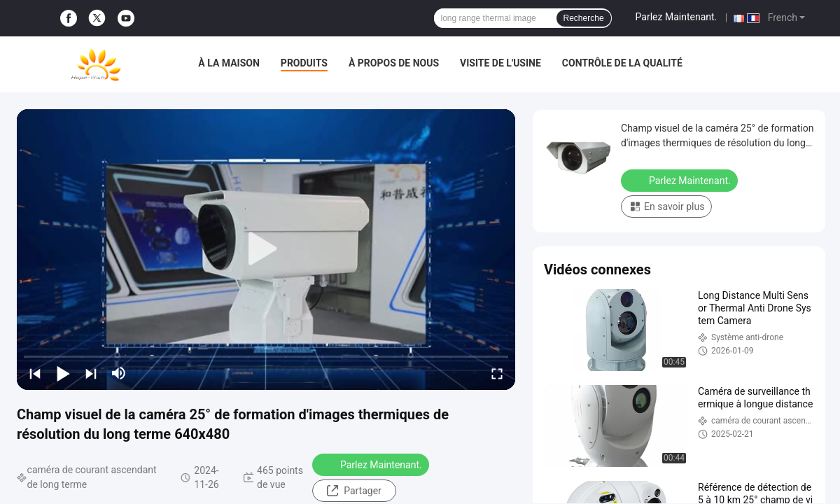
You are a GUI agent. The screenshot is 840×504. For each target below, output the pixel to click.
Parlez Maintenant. (677, 17)
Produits (304, 63)
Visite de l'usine (500, 63)
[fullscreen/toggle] (497, 373)
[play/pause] (63, 373)
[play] (266, 249)
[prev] (35, 373)
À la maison (229, 63)
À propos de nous (394, 63)
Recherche (584, 18)
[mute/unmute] (119, 373)
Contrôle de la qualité (622, 63)
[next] (91, 373)
